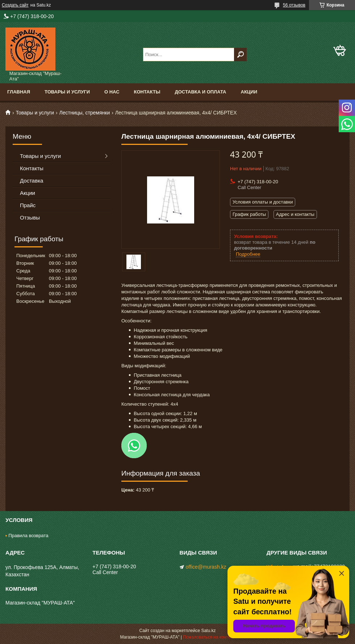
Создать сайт (15, 5)
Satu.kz (208, 631)
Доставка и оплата (200, 92)
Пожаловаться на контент (209, 637)
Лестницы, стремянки (85, 113)
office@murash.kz (206, 567)
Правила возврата (28, 536)
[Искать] (240, 55)
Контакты (147, 92)
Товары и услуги (67, 92)
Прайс (28, 205)
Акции (249, 92)
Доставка (32, 181)
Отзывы (30, 218)
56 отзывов (294, 5)
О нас (112, 92)
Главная (19, 92)
